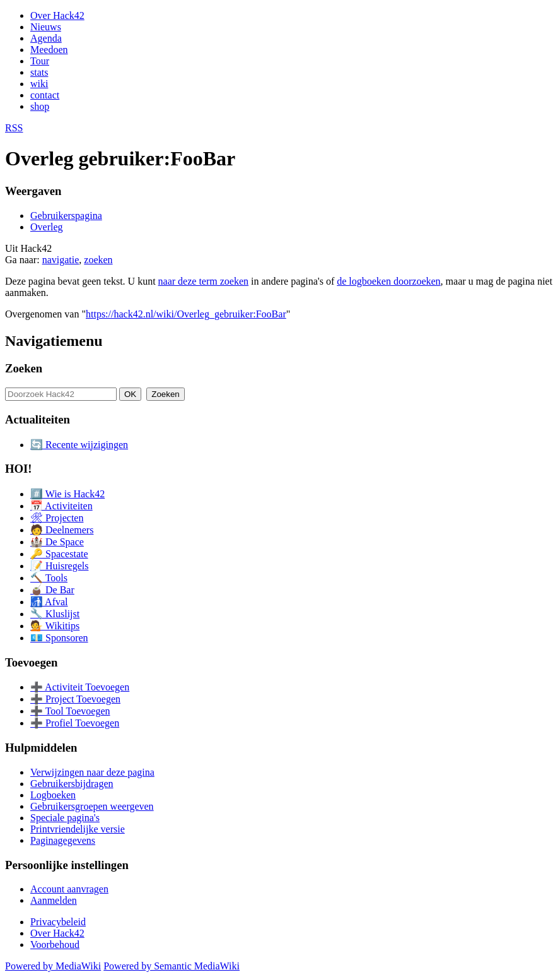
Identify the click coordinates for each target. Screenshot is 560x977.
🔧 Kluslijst (55, 614)
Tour (40, 61)
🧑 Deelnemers (62, 530)
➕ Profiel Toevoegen (75, 723)
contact (45, 95)
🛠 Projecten (57, 518)
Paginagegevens (63, 840)
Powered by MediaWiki (53, 966)
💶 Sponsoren (59, 638)
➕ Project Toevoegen (75, 699)
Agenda (46, 38)
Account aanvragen (69, 889)
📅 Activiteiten (61, 506)
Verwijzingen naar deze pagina (92, 772)
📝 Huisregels (59, 566)
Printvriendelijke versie (78, 829)
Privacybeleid (58, 922)
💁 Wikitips (55, 626)
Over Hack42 (57, 15)
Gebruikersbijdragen (72, 784)
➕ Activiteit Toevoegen (80, 687)
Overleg (47, 227)
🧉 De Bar (52, 590)
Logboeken (53, 795)
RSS (14, 128)
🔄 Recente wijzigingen (79, 445)
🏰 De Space (57, 542)
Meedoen (49, 50)
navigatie (61, 260)
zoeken (98, 260)
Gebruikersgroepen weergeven (92, 806)
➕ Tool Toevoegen (70, 711)
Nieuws (46, 27)
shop (40, 106)
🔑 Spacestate (59, 554)
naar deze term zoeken (203, 281)
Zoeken (24, 368)
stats (39, 72)
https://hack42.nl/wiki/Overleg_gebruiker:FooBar (186, 314)
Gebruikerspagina (66, 216)
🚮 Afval (49, 602)
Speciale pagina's (65, 818)
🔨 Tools (49, 578)
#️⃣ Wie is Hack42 (67, 494)
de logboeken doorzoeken (388, 281)
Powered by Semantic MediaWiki (172, 966)
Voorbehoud (55, 944)
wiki (39, 84)
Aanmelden (54, 900)
